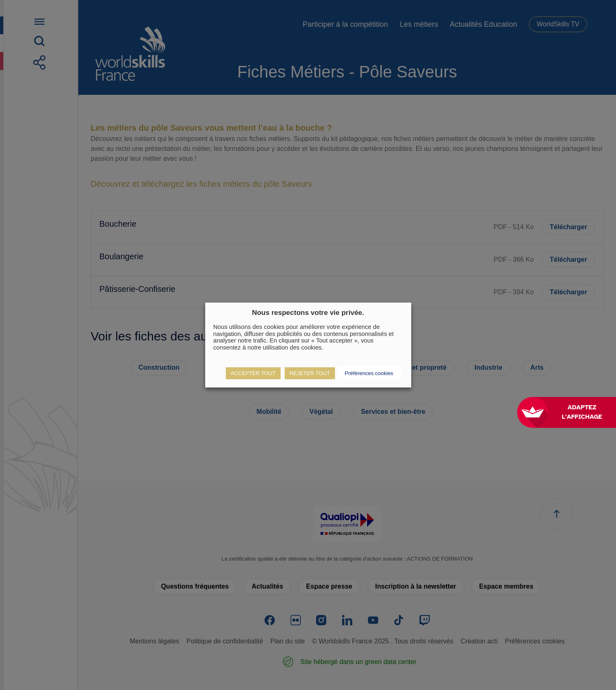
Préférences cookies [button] (369, 373)
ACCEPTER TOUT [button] (253, 373)
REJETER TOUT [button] (310, 373)
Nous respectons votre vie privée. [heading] (308, 313)
